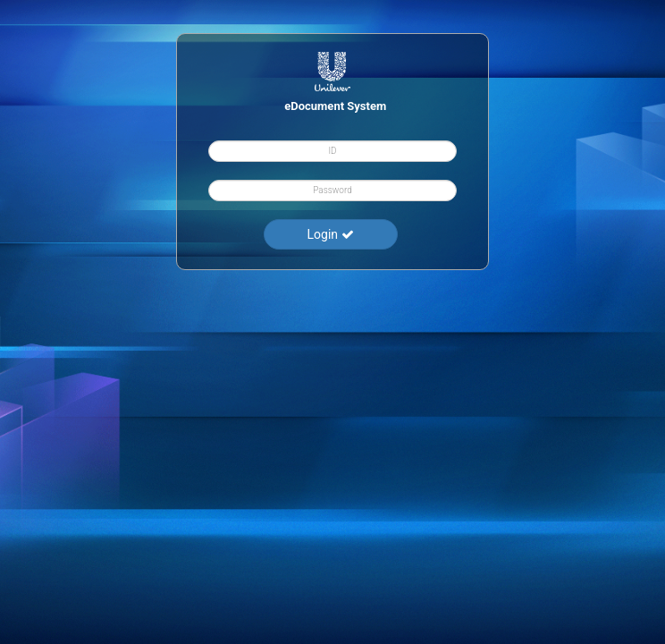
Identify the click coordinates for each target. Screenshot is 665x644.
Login (331, 234)
